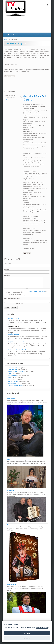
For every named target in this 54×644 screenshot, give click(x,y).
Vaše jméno (8, 263)
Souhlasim (27, 633)
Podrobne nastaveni (42, 628)
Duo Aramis (10, 490)
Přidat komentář (9, 76)
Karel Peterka (11, 398)
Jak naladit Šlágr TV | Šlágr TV (16, 372)
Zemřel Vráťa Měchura (14, 319)
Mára (9, 459)
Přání (10, 374)
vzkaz (10, 378)
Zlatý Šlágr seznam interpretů (16, 342)
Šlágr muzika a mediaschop (16, 385)
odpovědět (27, 253)
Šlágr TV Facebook (48, 5)
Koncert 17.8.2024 (13, 381)
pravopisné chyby (13, 376)
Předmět (7, 269)
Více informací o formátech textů (37, 291)
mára (9, 380)
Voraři (9, 525)
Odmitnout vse (27, 638)
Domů (6, 40)
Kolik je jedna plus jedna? (13, 299)
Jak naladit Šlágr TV (13, 326)
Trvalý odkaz (7, 99)
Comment (8, 276)
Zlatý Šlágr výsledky (13, 334)
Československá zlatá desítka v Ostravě (19, 350)
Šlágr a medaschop (13, 384)
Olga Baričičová (12, 585)
